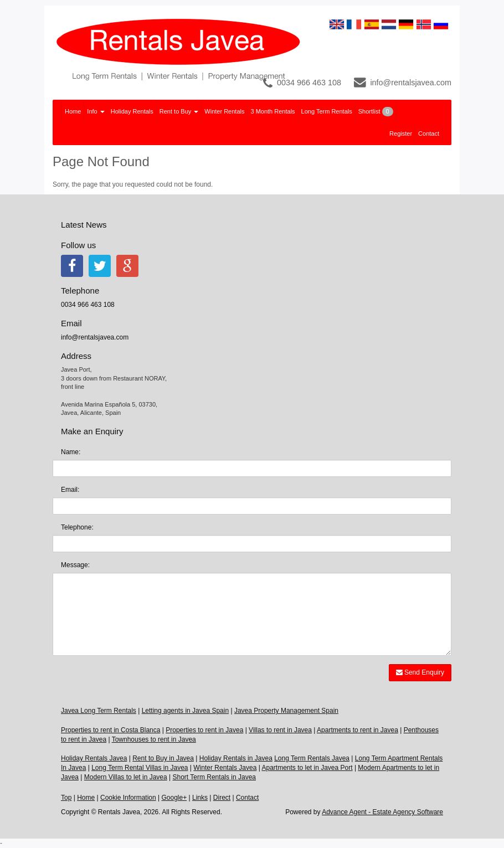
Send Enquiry (420, 672)
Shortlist (376, 112)
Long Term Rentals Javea (312, 758)
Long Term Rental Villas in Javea (140, 768)
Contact (429, 133)
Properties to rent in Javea (204, 730)
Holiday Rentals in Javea (236, 758)
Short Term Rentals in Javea (214, 777)
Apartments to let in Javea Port (307, 768)
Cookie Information (128, 798)
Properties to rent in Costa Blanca (110, 730)
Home (73, 111)
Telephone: (77, 527)
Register (401, 133)
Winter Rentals (224, 111)
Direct (222, 798)
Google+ (174, 798)
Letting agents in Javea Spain (185, 711)
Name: (71, 452)
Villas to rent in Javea (280, 730)
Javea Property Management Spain (286, 711)
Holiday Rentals (132, 111)
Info (96, 111)
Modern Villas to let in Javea (126, 777)
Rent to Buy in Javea (163, 758)
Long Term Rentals (327, 111)
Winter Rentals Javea (225, 768)
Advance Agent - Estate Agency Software (382, 812)
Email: (70, 490)
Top (66, 798)
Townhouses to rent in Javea (154, 739)
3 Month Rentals (272, 111)
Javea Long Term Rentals (99, 711)
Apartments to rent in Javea (358, 730)
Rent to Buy (179, 111)
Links (200, 798)
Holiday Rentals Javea (94, 758)
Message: (75, 565)
